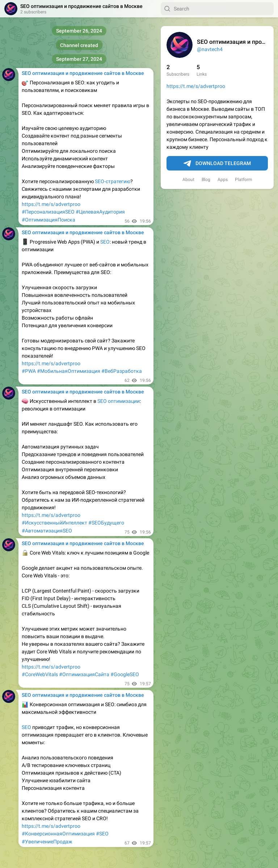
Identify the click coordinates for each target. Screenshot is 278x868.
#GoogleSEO (125, 674)
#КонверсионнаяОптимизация (58, 834)
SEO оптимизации (119, 401)
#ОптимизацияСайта (84, 674)
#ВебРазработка (122, 371)
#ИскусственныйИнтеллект (54, 523)
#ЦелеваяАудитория (100, 212)
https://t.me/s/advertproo (196, 86)
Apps (223, 180)
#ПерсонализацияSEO (48, 212)
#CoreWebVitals (40, 674)
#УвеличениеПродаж (47, 842)
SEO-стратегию (113, 181)
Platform (244, 180)
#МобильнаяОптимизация (69, 371)
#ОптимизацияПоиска (49, 220)
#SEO (102, 834)
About (188, 180)
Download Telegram (217, 164)
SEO (105, 242)
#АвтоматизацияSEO (47, 531)
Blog (206, 180)
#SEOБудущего (106, 523)
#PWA (29, 371)
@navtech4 (210, 49)
